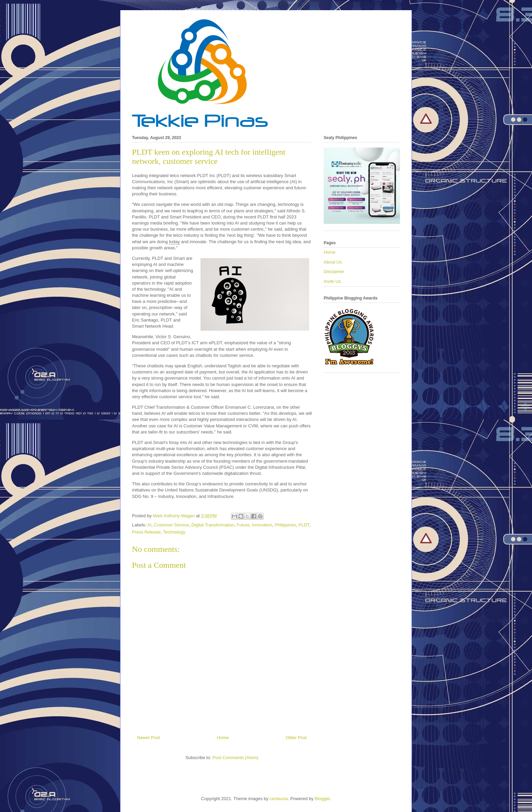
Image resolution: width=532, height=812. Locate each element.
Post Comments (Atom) (235, 758)
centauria (279, 799)
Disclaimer (334, 272)
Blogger (322, 799)
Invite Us (332, 281)
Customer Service (171, 525)
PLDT (304, 525)
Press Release (146, 532)
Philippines (286, 525)
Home (223, 738)
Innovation (262, 525)
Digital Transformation (213, 525)
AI (149, 525)
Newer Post (148, 738)
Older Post (296, 738)
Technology (174, 532)
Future (243, 525)
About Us (333, 262)
